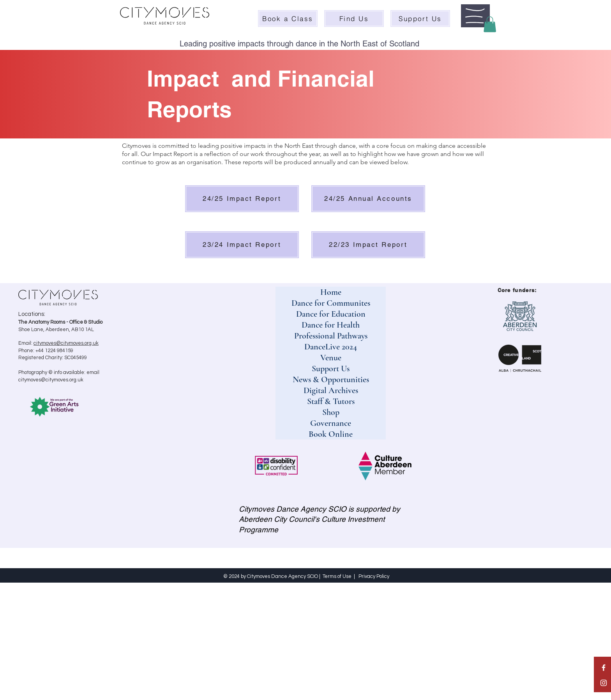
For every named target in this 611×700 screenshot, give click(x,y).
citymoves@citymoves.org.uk (66, 343)
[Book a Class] (288, 19)
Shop (331, 412)
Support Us (331, 369)
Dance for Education (331, 314)
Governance (331, 423)
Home (331, 292)
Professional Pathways (331, 336)
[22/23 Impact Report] (368, 245)
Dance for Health (331, 325)
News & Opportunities (331, 379)
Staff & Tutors (331, 401)
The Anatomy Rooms (42, 322)
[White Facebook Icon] (604, 668)
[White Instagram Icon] (604, 683)
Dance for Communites (331, 303)
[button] (475, 16)
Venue (331, 358)
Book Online (331, 434)
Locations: (32, 314)
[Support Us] (420, 19)
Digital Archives (331, 390)
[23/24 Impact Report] (242, 245)
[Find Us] (354, 19)
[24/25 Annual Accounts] (368, 199)
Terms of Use (337, 576)
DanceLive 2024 (331, 347)
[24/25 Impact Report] (242, 199)
